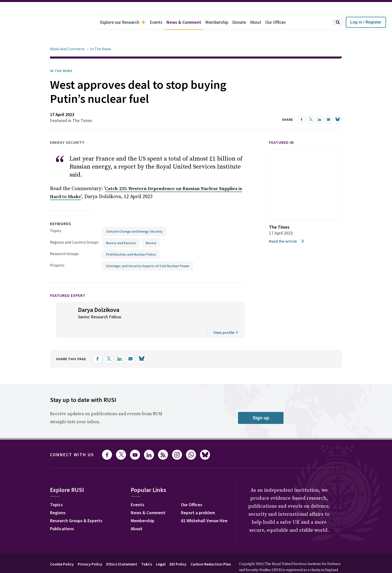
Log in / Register (366, 22)
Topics (56, 217)
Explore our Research (123, 22)
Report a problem (198, 499)
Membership (217, 22)
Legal (161, 550)
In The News (101, 35)
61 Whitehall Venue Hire (204, 507)
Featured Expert (68, 281)
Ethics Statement (122, 550)
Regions (58, 499)
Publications (62, 515)
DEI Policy (178, 550)
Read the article (287, 227)
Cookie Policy (62, 550)
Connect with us (72, 441)
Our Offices (275, 22)
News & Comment (184, 22)
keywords (61, 210)
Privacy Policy (90, 550)
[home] (49, 22)
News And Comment (67, 35)
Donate (239, 22)
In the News (61, 57)
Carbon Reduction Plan (211, 550)
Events (156, 22)
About (256, 22)
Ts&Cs (147, 550)
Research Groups (64, 240)
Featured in (281, 128)
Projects (57, 251)
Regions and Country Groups (74, 228)
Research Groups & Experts (76, 507)
